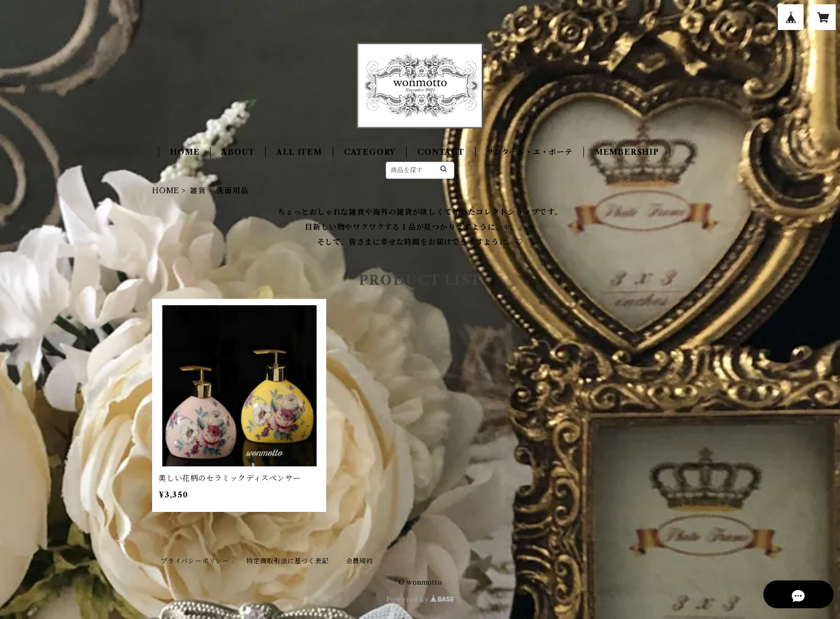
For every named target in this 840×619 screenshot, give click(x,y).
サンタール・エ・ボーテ (530, 152)
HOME (185, 152)
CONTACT (441, 152)
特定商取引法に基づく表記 (288, 561)
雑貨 (198, 191)
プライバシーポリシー (195, 561)
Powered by (420, 599)
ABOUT (238, 152)
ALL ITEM (299, 152)
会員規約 (360, 561)
